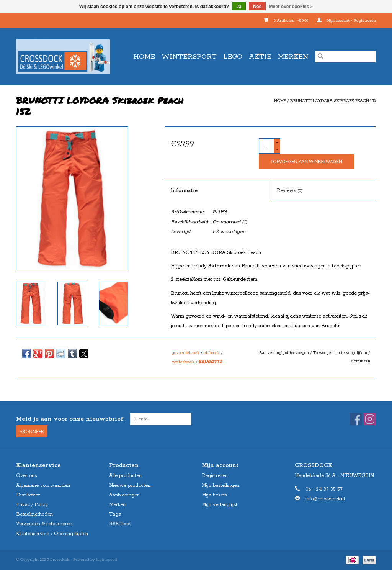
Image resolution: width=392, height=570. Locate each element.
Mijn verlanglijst (220, 505)
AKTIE (260, 57)
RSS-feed (120, 524)
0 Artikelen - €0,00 (287, 21)
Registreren (215, 476)
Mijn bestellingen (220, 486)
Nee (257, 7)
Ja (239, 7)
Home (144, 57)
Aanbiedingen (124, 495)
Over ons (26, 476)
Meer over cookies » (291, 7)
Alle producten (125, 476)
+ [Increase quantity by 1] (277, 142)
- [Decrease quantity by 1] (277, 149)
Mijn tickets (214, 495)
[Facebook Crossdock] (356, 419)
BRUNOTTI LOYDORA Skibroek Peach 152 (333, 101)
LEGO (233, 57)
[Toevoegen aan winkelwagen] (306, 161)
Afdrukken (360, 361)
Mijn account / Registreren (346, 21)
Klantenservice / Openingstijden (52, 534)
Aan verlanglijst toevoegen (285, 353)
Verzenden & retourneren (44, 524)
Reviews (290, 191)
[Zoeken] (345, 57)
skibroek (212, 353)
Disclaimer (28, 495)
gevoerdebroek (186, 353)
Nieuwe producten (130, 486)
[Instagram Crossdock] (370, 419)
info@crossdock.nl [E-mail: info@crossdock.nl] (325, 499)
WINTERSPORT (189, 57)
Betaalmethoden (34, 514)
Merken (293, 57)
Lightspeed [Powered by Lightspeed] (107, 560)
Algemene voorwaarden (43, 486)
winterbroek (183, 362)
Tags (115, 514)
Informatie (184, 191)
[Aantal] (266, 146)
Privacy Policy (32, 505)
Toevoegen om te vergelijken (341, 353)
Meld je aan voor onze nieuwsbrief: (70, 419)
